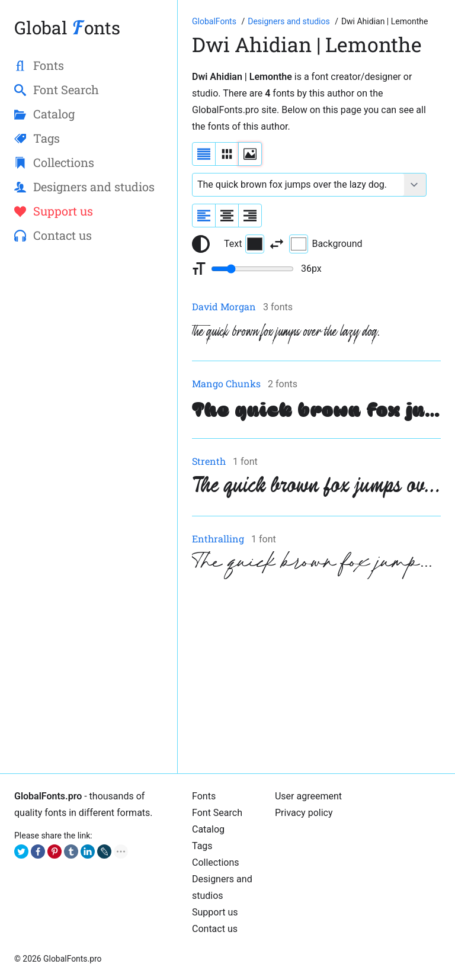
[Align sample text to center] (227, 216)
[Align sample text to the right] (250, 216)
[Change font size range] (252, 269)
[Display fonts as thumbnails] (250, 154)
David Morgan (224, 306)
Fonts (204, 796)
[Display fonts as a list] (204, 154)
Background (326, 244)
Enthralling (218, 539)
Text (244, 244)
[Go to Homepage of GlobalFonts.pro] (215, 21)
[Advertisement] (316, 676)
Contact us (215, 929)
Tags (202, 846)
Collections (216, 862)
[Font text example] (298, 185)
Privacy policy (304, 813)
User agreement (308, 796)
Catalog (208, 829)
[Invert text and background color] (277, 244)
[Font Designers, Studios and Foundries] (290, 21)
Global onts (67, 28)
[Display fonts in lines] (227, 154)
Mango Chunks (226, 383)
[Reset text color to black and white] (201, 244)
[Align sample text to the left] (204, 216)
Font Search (217, 813)
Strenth (209, 461)
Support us (215, 912)
